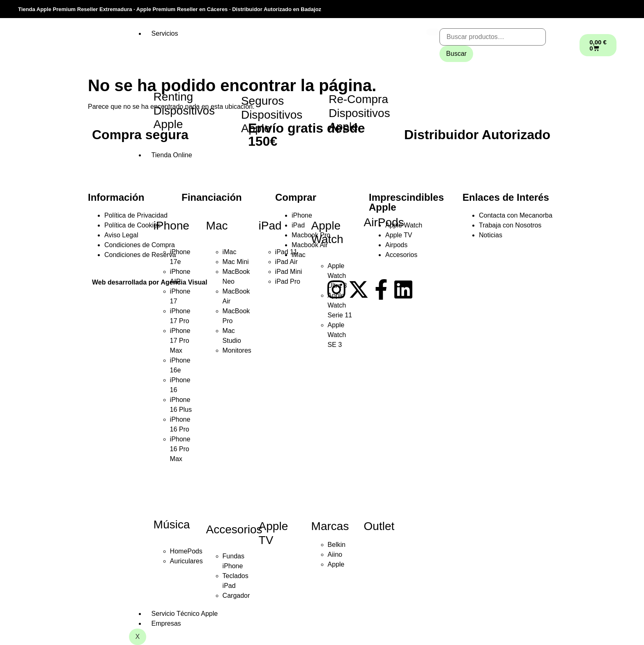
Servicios (165, 33)
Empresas (166, 623)
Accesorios (234, 529)
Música (172, 524)
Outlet (379, 526)
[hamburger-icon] (433, 32)
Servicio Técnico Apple (185, 614)
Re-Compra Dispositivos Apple (359, 113)
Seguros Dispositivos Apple (272, 115)
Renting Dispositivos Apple (184, 110)
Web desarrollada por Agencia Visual (150, 282)
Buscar (456, 54)
